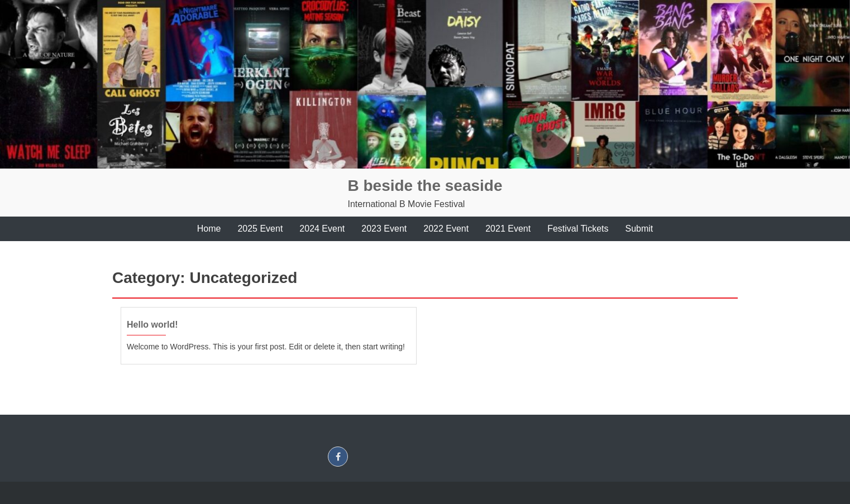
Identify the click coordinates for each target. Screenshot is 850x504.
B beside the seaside (425, 186)
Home (209, 229)
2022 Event (446, 229)
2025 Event (260, 229)
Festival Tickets (578, 229)
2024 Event (322, 229)
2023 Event (384, 229)
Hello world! (152, 325)
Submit (639, 229)
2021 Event (508, 229)
